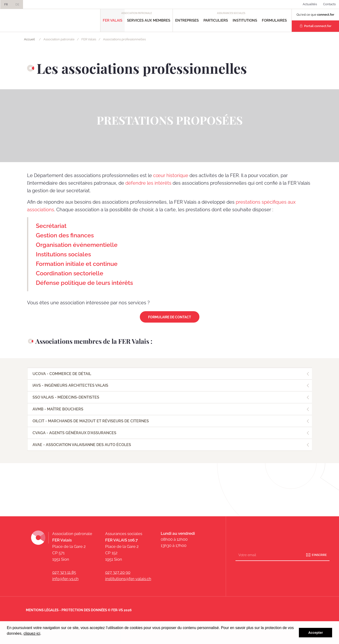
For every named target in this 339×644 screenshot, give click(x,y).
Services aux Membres (149, 20)
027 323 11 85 (64, 572)
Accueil (29, 39)
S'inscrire (319, 555)
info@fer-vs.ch (65, 579)
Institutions (245, 20)
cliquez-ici (32, 633)
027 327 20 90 (118, 572)
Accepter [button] (315, 633)
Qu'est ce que (315, 15)
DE (17, 5)
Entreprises (187, 20)
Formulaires (274, 20)
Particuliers (216, 20)
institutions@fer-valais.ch (128, 579)
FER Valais (113, 20)
